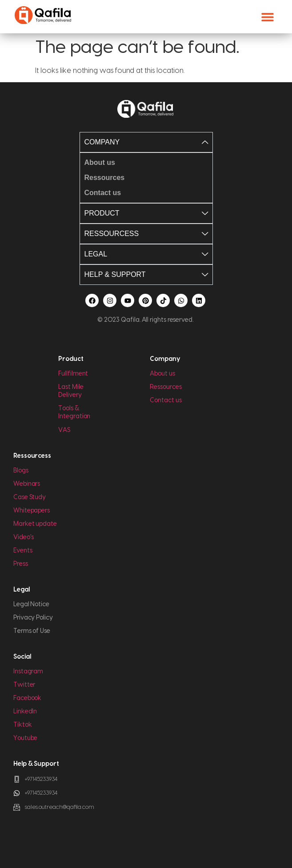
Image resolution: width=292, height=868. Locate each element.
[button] (267, 17)
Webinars (27, 484)
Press (21, 564)
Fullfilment (73, 374)
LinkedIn (25, 712)
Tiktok (23, 725)
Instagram (28, 672)
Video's (24, 537)
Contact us (166, 400)
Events (23, 551)
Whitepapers (32, 511)
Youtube (25, 738)
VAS (64, 430)
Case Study (30, 497)
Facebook (27, 698)
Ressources (166, 387)
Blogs (21, 471)
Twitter (24, 685)
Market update (35, 524)
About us (162, 374)
